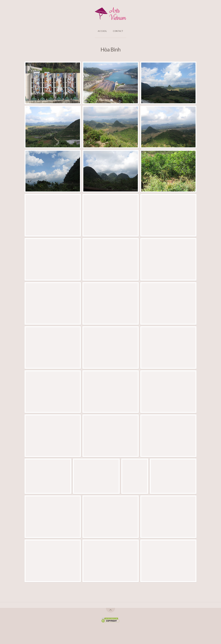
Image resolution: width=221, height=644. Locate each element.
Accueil (102, 31)
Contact (118, 31)
